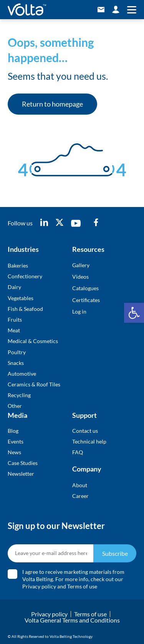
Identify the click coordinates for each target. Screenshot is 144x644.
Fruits (15, 320)
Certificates (86, 300)
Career (80, 496)
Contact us (85, 431)
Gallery (81, 265)
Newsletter (21, 474)
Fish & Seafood (25, 309)
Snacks (16, 363)
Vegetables (21, 298)
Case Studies (23, 463)
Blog (13, 431)
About (80, 485)
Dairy (14, 287)
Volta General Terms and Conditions (72, 620)
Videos (80, 277)
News (14, 452)
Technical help (89, 441)
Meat (14, 330)
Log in (79, 311)
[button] (134, 313)
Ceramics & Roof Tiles (34, 384)
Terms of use (82, 586)
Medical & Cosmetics (33, 341)
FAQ (78, 452)
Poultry (17, 352)
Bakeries (18, 265)
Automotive (22, 374)
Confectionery (25, 276)
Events (16, 441)
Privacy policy (39, 586)
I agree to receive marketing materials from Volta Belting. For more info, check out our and (73, 579)
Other (15, 406)
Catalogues (85, 288)
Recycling (19, 395)
